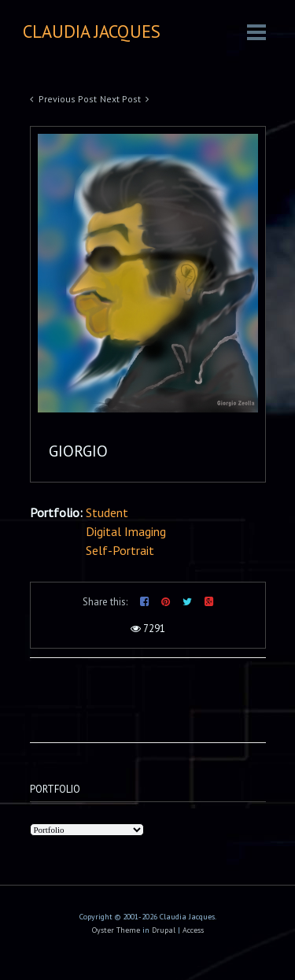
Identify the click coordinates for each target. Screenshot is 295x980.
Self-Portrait (120, 550)
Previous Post (68, 99)
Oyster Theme (116, 930)
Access (193, 930)
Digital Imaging (126, 531)
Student (107, 512)
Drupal (164, 930)
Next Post (120, 99)
